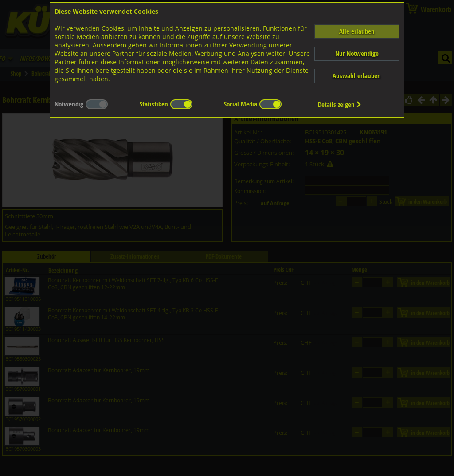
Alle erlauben (357, 31)
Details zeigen (340, 104)
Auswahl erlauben (357, 76)
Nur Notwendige (357, 53)
